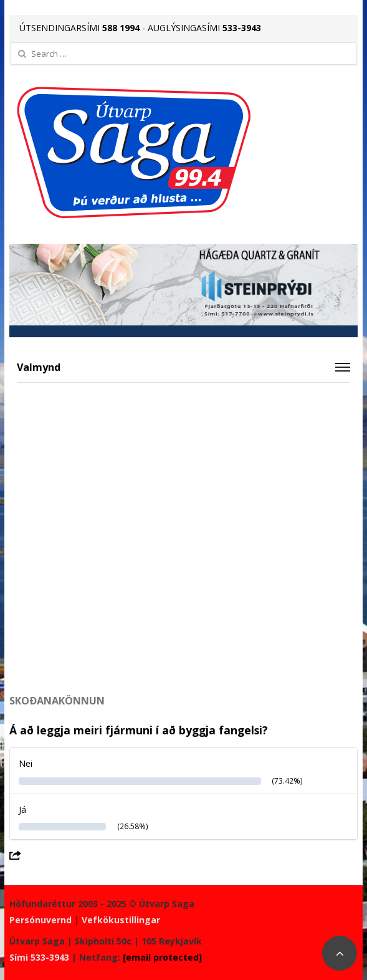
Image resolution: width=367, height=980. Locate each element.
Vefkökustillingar (121, 920)
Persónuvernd (41, 920)
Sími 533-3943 (39, 957)
